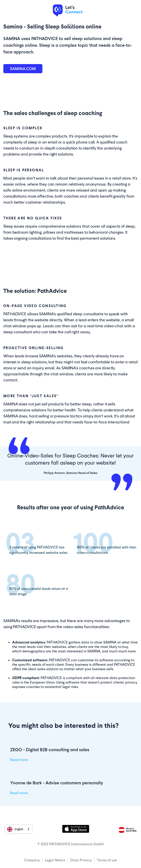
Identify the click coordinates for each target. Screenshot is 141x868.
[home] (70, 11)
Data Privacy (81, 860)
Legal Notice (55, 860)
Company (32, 860)
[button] (71, 26)
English (15, 829)
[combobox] (19, 829)
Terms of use (107, 860)
